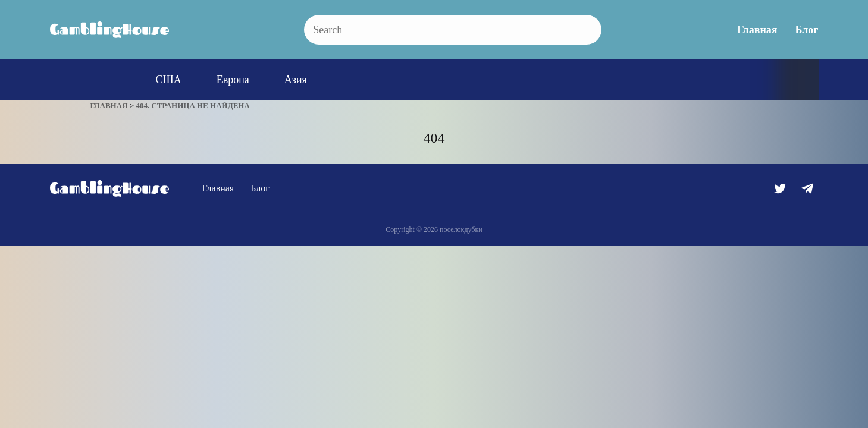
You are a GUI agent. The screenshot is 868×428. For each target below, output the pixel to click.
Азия (296, 80)
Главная (757, 30)
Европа (233, 80)
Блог (807, 30)
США (169, 80)
